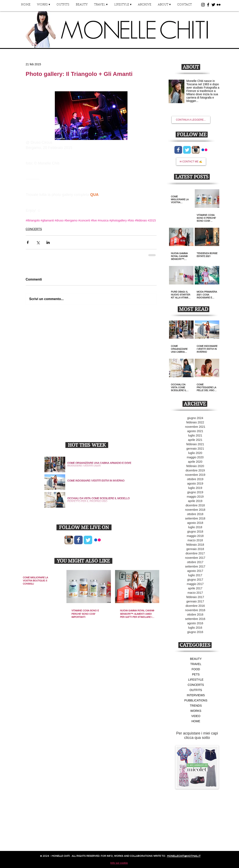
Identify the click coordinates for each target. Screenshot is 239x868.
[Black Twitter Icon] (213, 5)
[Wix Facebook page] (78, 540)
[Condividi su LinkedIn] (48, 242)
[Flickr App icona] (97, 540)
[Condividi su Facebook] (28, 242)
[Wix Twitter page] (88, 540)
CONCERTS (34, 229)
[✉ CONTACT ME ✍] (191, 162)
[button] (44, 6)
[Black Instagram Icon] (203, 5)
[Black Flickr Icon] (219, 5)
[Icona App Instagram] (69, 540)
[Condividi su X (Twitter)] (38, 242)
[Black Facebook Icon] (208, 5)
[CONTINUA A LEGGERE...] (191, 120)
